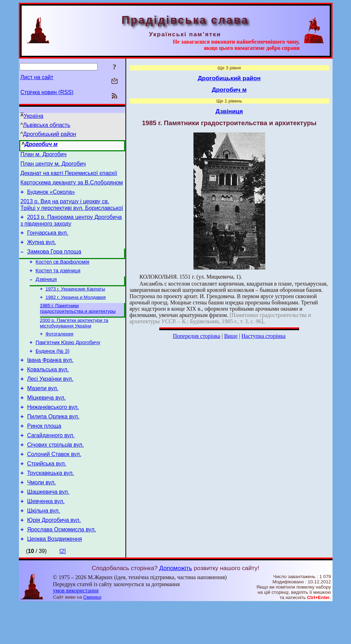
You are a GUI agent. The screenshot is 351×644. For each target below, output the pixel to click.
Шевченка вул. (46, 537)
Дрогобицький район (49, 134)
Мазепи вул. (43, 412)
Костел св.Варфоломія (62, 273)
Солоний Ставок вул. (54, 485)
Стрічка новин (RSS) (47, 92)
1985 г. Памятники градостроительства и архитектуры (78, 324)
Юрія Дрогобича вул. (54, 558)
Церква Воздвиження (55, 579)
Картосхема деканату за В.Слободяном (72, 187)
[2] (63, 591)
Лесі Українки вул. (50, 401)
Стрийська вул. (47, 495)
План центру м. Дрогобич (53, 166)
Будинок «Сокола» (51, 197)
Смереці (92, 637)
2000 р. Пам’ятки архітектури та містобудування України (74, 339)
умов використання (76, 631)
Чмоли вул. (42, 516)
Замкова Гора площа (54, 262)
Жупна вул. (42, 252)
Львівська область (47, 125)
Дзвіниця (46, 293)
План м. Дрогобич (44, 155)
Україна (33, 116)
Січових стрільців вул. (56, 474)
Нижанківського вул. (53, 433)
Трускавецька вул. (51, 506)
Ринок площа (44, 453)
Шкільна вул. (44, 548)
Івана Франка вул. (50, 380)
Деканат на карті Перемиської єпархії (69, 176)
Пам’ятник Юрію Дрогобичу (68, 361)
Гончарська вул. (48, 241)
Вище (231, 336)
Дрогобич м (41, 144)
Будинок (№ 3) (52, 370)
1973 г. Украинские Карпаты (75, 303)
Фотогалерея (60, 351)
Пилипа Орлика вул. (53, 443)
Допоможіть (176, 608)
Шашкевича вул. (48, 527)
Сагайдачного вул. (51, 464)
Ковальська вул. (48, 391)
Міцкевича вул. (47, 422)
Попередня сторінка (197, 336)
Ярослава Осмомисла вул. (62, 569)
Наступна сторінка (264, 336)
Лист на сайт (37, 77)
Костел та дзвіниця (58, 283)
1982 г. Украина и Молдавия (76, 312)
